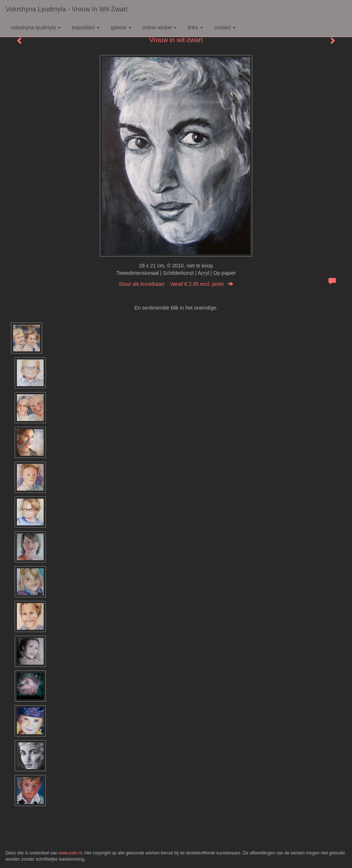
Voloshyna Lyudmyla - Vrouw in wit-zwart (67, 9)
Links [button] (195, 27)
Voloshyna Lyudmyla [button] (36, 27)
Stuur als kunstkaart (176, 284)
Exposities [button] (86, 27)
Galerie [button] (121, 27)
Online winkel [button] (159, 27)
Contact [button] (225, 27)
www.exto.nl (70, 853)
